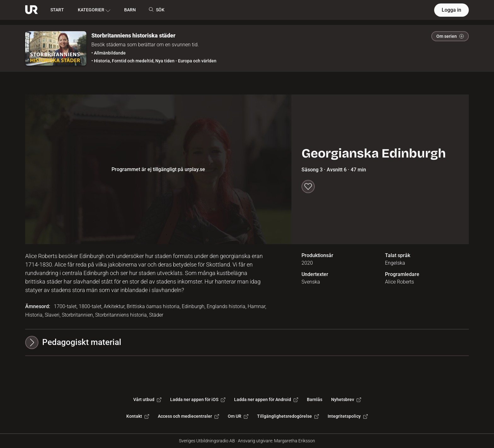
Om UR (238, 416)
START (57, 10)
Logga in (451, 10)
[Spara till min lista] (308, 187)
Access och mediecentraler (188, 416)
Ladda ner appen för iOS (198, 399)
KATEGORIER (94, 10)
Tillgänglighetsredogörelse (288, 416)
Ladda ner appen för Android (266, 399)
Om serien (450, 36)
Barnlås (315, 399)
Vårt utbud (147, 399)
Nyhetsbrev (346, 399)
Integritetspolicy (348, 416)
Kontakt (138, 416)
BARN (130, 10)
